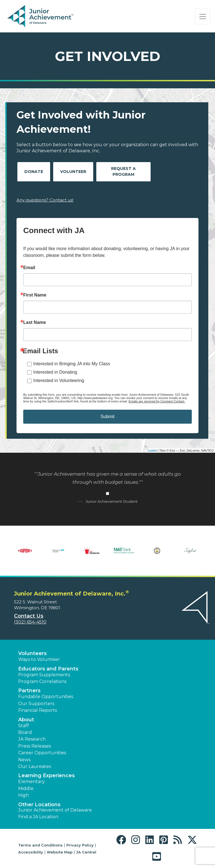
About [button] (26, 720)
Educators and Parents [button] (48, 669)
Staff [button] (24, 726)
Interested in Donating (55, 372)
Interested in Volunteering (59, 380)
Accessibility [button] (31, 852)
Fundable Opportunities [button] (46, 697)
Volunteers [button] (32, 653)
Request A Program (123, 171)
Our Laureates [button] (35, 766)
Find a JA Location (38, 817)
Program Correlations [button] (42, 681)
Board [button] (25, 732)
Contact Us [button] (29, 616)
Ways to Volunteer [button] (39, 659)
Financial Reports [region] (38, 710)
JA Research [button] (32, 739)
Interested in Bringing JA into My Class (72, 364)
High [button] (24, 795)
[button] (122, 840)
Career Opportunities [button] (42, 753)
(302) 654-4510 (30, 622)
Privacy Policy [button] (80, 845)
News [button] (24, 760)
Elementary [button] (31, 782)
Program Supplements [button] (44, 675)
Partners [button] (29, 691)
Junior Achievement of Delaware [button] (55, 810)
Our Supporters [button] (36, 704)
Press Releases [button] (35, 746)
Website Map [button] (60, 852)
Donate (34, 172)
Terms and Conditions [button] (40, 845)
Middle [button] (26, 788)
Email (29, 268)
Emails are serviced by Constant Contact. (157, 401)
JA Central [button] (86, 852)
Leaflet (152, 450)
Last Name (35, 322)
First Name (35, 295)
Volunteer (73, 172)
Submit (107, 417)
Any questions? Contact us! (45, 200)
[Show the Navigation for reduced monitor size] (203, 16)
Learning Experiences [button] (46, 775)
